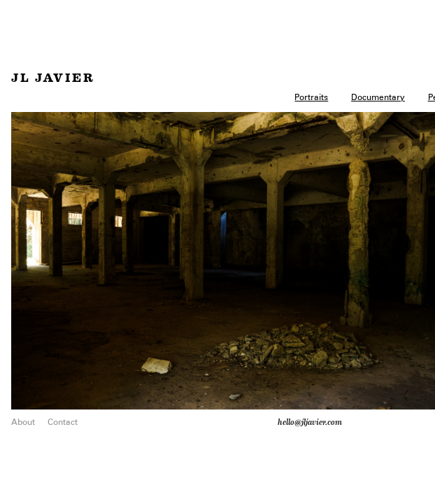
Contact (63, 422)
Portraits (311, 97)
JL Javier (53, 78)
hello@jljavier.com (310, 422)
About (23, 422)
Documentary (378, 97)
